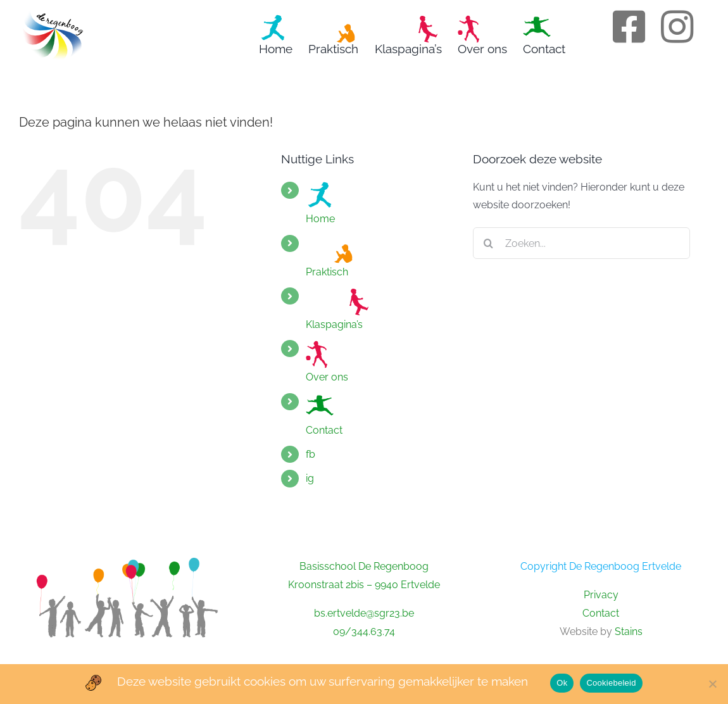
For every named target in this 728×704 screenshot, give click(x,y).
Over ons (327, 361)
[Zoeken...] (581, 243)
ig (310, 478)
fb (311, 454)
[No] (712, 684)
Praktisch (331, 256)
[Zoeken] (489, 243)
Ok (562, 683)
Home (320, 203)
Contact (324, 415)
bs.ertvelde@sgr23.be (364, 613)
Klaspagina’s (337, 309)
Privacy (601, 595)
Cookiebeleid (611, 683)
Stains (629, 632)
